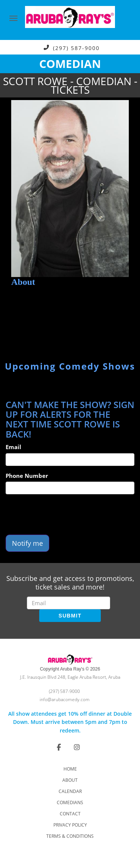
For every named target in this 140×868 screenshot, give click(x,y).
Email (13, 447)
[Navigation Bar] (13, 18)
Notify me (27, 543)
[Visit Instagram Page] (77, 747)
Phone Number (27, 476)
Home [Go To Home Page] (70, 769)
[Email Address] (69, 603)
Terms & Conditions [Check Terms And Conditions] (70, 836)
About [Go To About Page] (70, 780)
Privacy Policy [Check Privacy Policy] (70, 825)
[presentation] (62, 514)
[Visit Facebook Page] (59, 747)
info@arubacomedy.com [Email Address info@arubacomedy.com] (65, 699)
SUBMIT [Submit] (70, 616)
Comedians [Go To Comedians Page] (70, 802)
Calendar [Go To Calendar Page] (70, 791)
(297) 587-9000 (76, 48)
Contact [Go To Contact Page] (70, 814)
